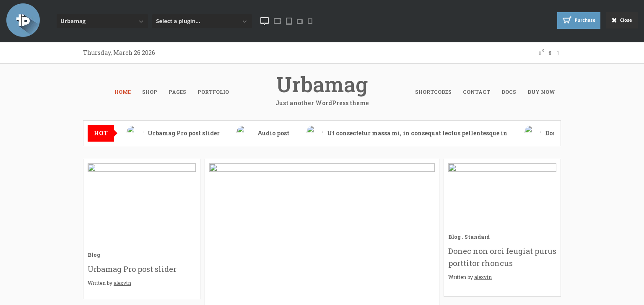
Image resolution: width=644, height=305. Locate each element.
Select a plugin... (178, 21)
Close (620, 21)
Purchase (571, 21)
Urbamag (73, 21)
